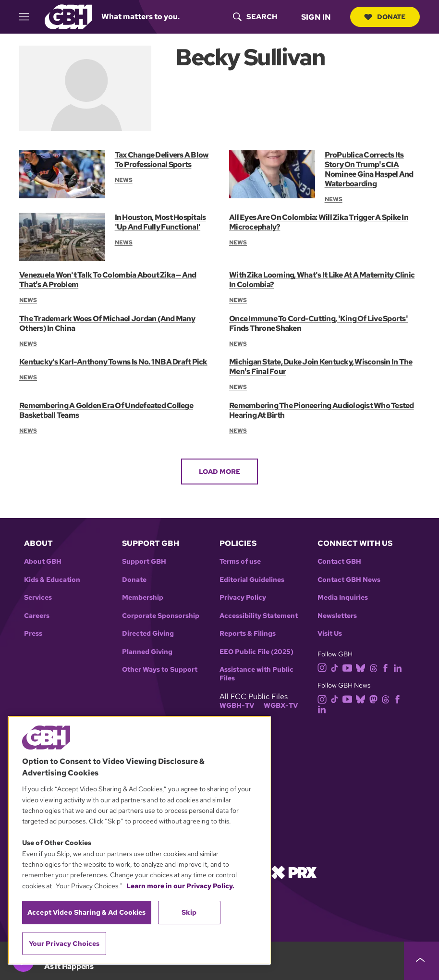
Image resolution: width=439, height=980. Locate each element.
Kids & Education (52, 580)
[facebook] (387, 667)
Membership (143, 598)
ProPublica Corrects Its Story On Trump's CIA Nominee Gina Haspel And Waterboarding (369, 169)
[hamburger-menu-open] (28, 17)
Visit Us (330, 634)
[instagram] (324, 667)
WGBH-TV (237, 706)
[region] (139, 840)
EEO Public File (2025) (256, 652)
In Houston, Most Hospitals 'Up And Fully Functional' (160, 222)
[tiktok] (336, 667)
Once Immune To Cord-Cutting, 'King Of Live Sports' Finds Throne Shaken (318, 323)
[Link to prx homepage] (294, 872)
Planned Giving (147, 652)
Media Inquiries (343, 598)
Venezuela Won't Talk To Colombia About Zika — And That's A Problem (108, 280)
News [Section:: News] (124, 180)
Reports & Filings (248, 634)
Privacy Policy (243, 598)
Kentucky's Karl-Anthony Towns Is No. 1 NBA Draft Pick (113, 362)
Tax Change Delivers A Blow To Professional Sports (162, 160)
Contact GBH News (349, 580)
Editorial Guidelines (252, 580)
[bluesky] (362, 667)
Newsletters (337, 616)
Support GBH (144, 562)
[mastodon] (375, 698)
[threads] (375, 667)
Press (33, 634)
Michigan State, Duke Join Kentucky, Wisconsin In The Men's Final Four (321, 367)
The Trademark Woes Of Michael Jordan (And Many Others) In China (107, 323)
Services (38, 598)
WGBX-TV (281, 706)
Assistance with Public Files (256, 674)
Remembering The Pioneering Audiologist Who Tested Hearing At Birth (321, 410)
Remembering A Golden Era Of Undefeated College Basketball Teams (106, 410)
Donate (385, 17)
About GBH (43, 562)
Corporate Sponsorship (161, 616)
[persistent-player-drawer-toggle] (421, 961)
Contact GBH (339, 562)
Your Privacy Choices (64, 944)
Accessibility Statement (259, 616)
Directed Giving (148, 634)
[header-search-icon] (255, 17)
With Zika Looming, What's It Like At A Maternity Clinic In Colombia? (322, 280)
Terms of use (240, 562)
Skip (189, 912)
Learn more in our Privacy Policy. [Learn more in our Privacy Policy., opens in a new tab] (180, 886)
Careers (37, 616)
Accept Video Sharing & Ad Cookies (87, 912)
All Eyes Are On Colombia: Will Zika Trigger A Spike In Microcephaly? (318, 222)
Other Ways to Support (160, 670)
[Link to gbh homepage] (68, 16)
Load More (219, 472)
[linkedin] (400, 667)
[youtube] (349, 667)
